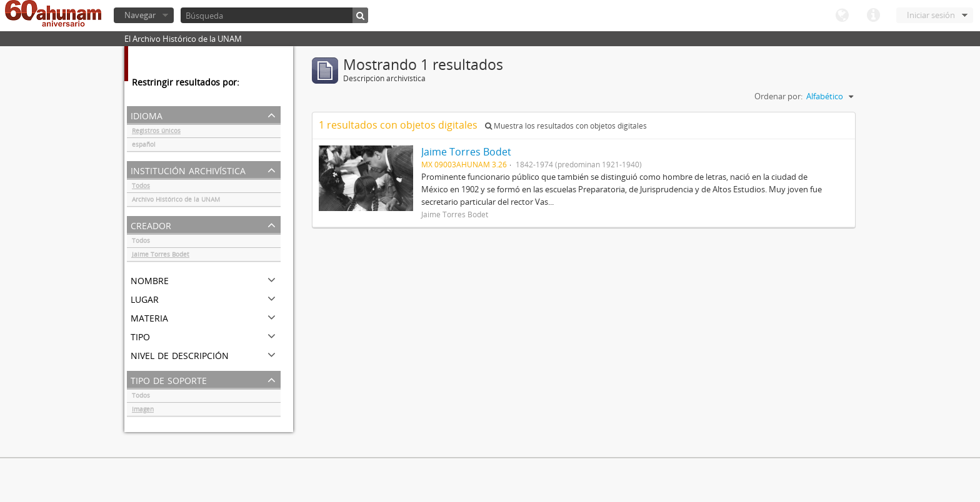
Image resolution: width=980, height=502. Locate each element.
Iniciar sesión (931, 15)
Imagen (143, 411)
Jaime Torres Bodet (161, 256)
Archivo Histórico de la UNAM (176, 201)
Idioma (842, 16)
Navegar (140, 15)
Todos (141, 187)
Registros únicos (156, 132)
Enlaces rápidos (873, 16)
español (144, 146)
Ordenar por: (778, 96)
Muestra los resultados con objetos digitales (566, 126)
